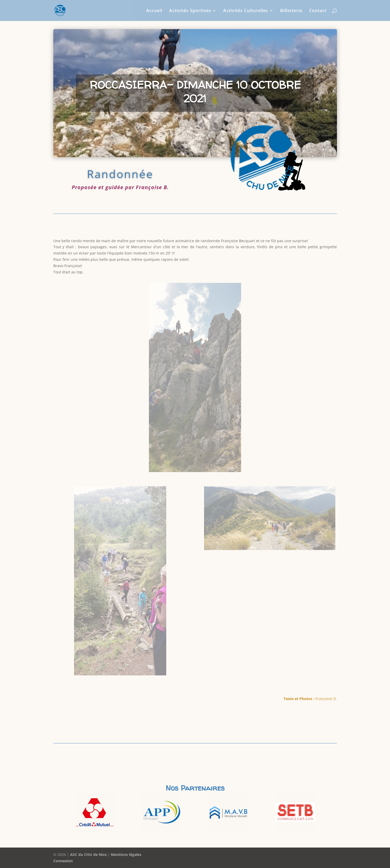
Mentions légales (126, 854)
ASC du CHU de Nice (88, 854)
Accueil (154, 11)
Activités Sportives (190, 11)
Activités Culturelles (246, 11)
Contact (318, 11)
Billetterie (291, 11)
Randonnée (120, 174)
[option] (95, 812)
